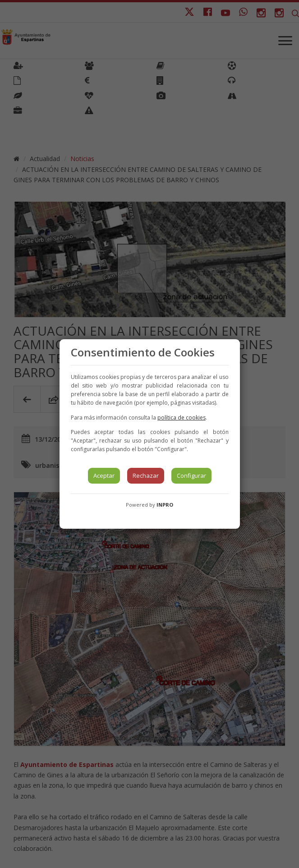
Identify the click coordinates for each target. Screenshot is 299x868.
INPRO (165, 505)
